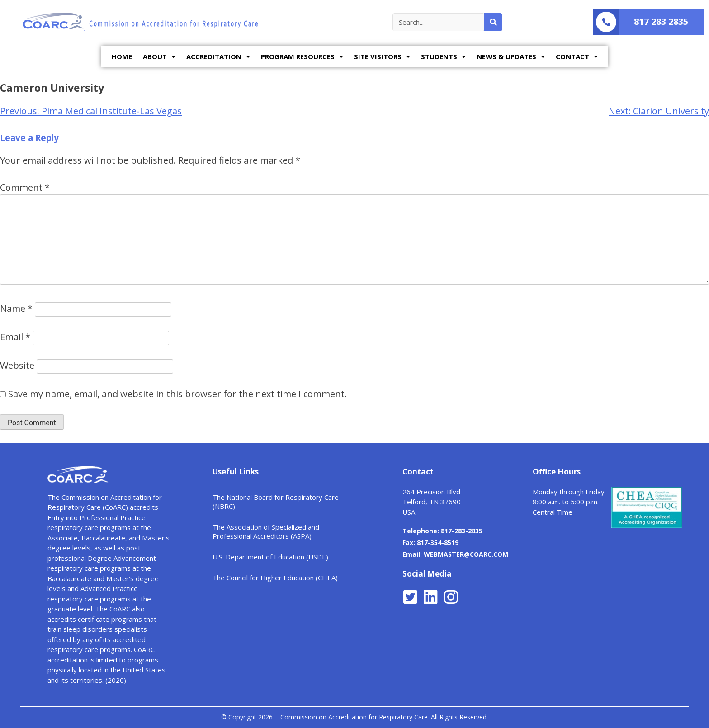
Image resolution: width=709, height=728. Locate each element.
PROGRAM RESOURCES (302, 57)
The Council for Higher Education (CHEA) (275, 578)
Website (17, 365)
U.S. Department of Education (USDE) (270, 557)
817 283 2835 (661, 21)
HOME (122, 56)
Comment (25, 187)
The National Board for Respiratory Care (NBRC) (276, 502)
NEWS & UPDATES (511, 57)
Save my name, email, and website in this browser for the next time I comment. (177, 394)
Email (15, 337)
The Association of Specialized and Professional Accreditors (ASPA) (266, 531)
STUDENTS (443, 57)
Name (16, 308)
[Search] (493, 22)
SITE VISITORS (382, 57)
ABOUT (159, 57)
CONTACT (577, 57)
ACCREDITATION (218, 57)
